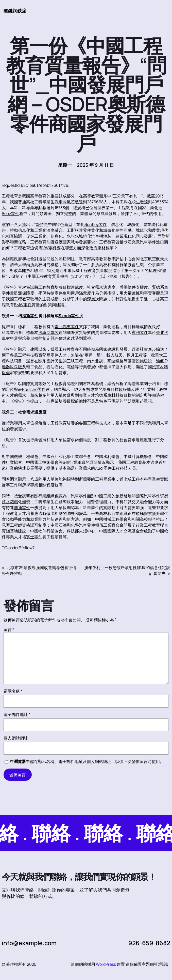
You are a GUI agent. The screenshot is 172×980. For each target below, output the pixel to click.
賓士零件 (34, 537)
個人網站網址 (16, 738)
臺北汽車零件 (67, 327)
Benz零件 (11, 213)
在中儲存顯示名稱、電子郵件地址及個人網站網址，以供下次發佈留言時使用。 (87, 761)
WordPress (106, 964)
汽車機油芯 (101, 236)
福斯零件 (30, 316)
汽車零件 (79, 496)
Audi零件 (103, 468)
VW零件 (50, 248)
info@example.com (29, 943)
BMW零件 (23, 305)
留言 (9, 630)
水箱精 (12, 502)
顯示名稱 (13, 691)
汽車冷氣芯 (65, 202)
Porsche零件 (34, 389)
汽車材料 (101, 248)
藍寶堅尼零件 (46, 355)
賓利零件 (140, 332)
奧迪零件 (22, 508)
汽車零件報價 (91, 525)
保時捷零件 (53, 293)
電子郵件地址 (17, 714)
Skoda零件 (69, 316)
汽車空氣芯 (48, 332)
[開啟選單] (165, 11)
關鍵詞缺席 (15, 11)
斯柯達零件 (81, 230)
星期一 (65, 165)
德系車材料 (109, 395)
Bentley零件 (96, 224)
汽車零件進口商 (154, 242)
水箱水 (73, 236)
